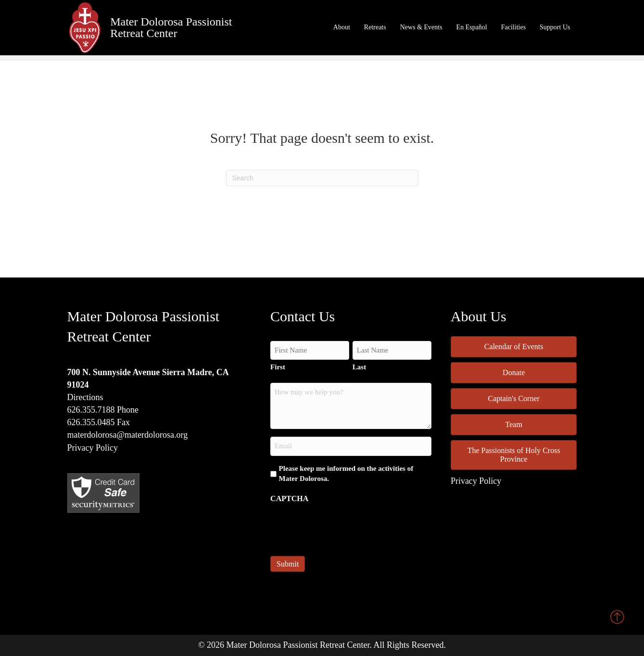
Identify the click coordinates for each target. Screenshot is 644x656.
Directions (85, 397)
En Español (472, 27)
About (342, 27)
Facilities (513, 27)
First (278, 367)
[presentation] (343, 527)
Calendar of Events (514, 347)
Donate (514, 372)
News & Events (421, 27)
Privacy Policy (93, 448)
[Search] (322, 178)
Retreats (375, 27)
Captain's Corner (514, 398)
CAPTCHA (289, 498)
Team (514, 424)
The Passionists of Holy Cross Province (514, 455)
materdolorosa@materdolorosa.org (128, 435)
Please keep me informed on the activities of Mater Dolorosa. (346, 474)
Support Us (555, 27)
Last (359, 367)
